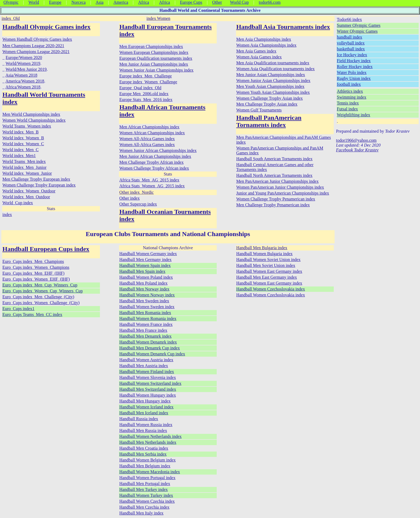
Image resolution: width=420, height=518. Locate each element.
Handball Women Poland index (146, 277)
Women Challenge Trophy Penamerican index (276, 199)
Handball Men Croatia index (144, 448)
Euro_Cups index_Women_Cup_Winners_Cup (43, 291)
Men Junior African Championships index (155, 156)
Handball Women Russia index (146, 425)
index (7, 215)
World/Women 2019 (23, 63)
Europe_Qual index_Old (140, 88)
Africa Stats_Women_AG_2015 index (152, 186)
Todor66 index (350, 19)
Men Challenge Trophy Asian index (267, 104)
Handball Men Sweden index (144, 301)
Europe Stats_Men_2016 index (146, 100)
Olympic (11, 2)
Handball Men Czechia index (144, 507)
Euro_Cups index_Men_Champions (33, 261)
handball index (350, 37)
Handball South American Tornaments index (274, 159)
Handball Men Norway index (144, 289)
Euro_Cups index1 (18, 309)
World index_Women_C (23, 144)
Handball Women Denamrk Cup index (152, 354)
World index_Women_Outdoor (29, 191)
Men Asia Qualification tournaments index (273, 63)
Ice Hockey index (352, 55)
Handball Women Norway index (147, 295)
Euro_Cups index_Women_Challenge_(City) (41, 303)
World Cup (239, 2)
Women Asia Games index (259, 57)
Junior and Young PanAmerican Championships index (283, 193)
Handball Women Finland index (147, 372)
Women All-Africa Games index (147, 139)
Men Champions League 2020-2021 (33, 46)
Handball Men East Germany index (267, 277)
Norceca (78, 2)
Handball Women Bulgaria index (264, 254)
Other (217, 2)
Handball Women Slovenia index (147, 377)
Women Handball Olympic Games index (37, 39)
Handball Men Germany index (145, 260)
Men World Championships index (31, 114)
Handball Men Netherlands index (148, 442)
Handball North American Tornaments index (274, 175)
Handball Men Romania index (145, 313)
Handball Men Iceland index (144, 413)
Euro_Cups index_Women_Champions (36, 267)
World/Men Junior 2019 (26, 69)
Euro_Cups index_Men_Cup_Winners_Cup (40, 285)
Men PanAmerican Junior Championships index (277, 181)
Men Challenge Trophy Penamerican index (273, 205)
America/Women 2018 (25, 81)
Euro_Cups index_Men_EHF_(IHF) (33, 273)
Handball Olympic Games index (46, 27)
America (121, 2)
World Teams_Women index (27, 126)
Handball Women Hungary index (147, 395)
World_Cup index (18, 203)
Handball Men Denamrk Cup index (149, 348)
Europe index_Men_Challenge (145, 76)
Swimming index (352, 97)
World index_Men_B (20, 132)
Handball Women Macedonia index (149, 472)
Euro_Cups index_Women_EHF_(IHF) (36, 279)
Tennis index (348, 103)
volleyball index (351, 43)
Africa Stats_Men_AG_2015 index (149, 180)
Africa (144, 2)
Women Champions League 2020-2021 (36, 52)
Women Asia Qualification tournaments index (275, 69)
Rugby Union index (354, 78)
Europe (55, 2)
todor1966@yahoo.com (356, 140)
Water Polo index (352, 72)
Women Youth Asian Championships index (273, 92)
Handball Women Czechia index (147, 501)
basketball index (351, 49)
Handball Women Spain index (145, 265)
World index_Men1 (19, 156)
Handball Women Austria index (146, 360)
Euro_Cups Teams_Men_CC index (32, 314)
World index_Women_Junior (27, 173)
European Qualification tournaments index (156, 58)
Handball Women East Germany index (269, 271)
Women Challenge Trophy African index (154, 168)
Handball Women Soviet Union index (268, 260)
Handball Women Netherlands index (150, 436)
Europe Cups (191, 2)
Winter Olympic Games (357, 31)
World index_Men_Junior (24, 167)
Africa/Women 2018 (23, 87)
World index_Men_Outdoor (26, 197)
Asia (100, 2)
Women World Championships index (34, 120)
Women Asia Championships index (266, 45)
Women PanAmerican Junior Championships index (280, 187)
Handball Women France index (146, 324)
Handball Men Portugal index (145, 484)
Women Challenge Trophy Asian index (269, 98)
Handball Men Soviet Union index (266, 265)
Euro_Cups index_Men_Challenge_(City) (38, 297)
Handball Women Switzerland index (150, 383)
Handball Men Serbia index (143, 454)
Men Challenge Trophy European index (36, 179)
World (34, 2)
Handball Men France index (143, 330)
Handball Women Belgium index (147, 460)
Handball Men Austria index (144, 366)
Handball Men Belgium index (145, 466)
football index (349, 84)
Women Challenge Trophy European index (39, 185)
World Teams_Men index (24, 161)
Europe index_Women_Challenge (148, 82)
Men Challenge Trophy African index (151, 162)
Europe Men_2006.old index (144, 94)
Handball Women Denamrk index (148, 342)
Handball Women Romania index (148, 318)
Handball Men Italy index (141, 513)
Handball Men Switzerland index (148, 389)
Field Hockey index (354, 61)
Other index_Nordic (136, 192)
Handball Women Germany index (148, 254)
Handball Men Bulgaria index (262, 248)
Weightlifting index (354, 115)
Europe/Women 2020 (24, 57)
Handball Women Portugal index (147, 478)
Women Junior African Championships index (158, 150)
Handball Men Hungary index (145, 401)
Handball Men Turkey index (143, 489)
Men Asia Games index (256, 51)
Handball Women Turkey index (146, 495)
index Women (158, 18)
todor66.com (270, 2)
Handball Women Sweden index (147, 307)
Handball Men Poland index (143, 283)
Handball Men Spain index (142, 271)
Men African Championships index (149, 127)
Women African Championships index (152, 133)
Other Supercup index (138, 204)
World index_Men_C (20, 150)
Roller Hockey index (355, 67)
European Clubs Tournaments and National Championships (168, 234)
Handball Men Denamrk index (145, 336)
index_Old (11, 18)
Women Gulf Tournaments (259, 110)
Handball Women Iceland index (146, 407)
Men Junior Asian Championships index (154, 64)
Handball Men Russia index (143, 431)
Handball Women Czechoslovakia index (271, 289)
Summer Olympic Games (359, 25)
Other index (129, 198)
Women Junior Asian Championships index (156, 70)
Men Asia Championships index (264, 39)
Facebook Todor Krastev (357, 150)
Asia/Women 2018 (21, 75)
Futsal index (348, 109)
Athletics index (350, 91)
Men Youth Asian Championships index (270, 86)
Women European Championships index (154, 52)
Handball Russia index (139, 419)
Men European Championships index (151, 46)
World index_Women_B (23, 138)
